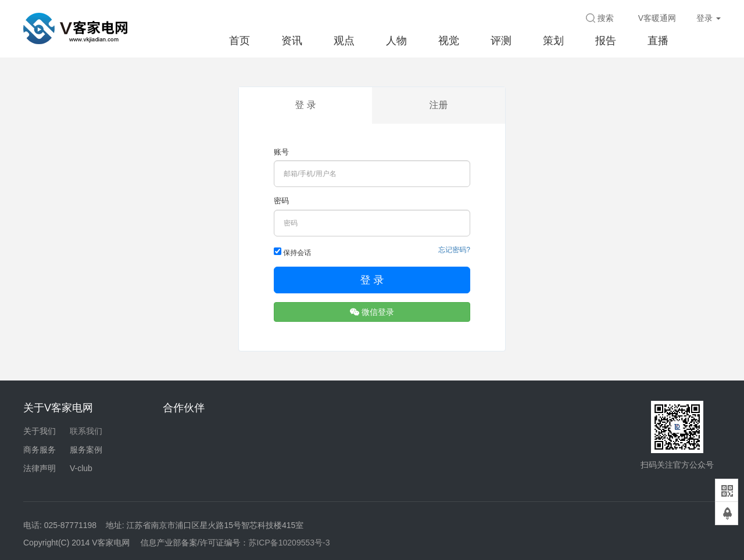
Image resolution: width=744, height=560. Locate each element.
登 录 (305, 105)
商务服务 (40, 450)
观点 (344, 41)
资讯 (292, 41)
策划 (553, 41)
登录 (709, 18)
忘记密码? (454, 250)
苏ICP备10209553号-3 (289, 543)
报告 (606, 41)
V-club (81, 468)
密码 (281, 201)
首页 (239, 41)
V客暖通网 (657, 18)
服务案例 (86, 450)
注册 (439, 105)
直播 (658, 41)
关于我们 (40, 431)
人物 (396, 41)
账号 (281, 152)
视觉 (449, 41)
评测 (501, 41)
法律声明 (40, 468)
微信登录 (372, 312)
